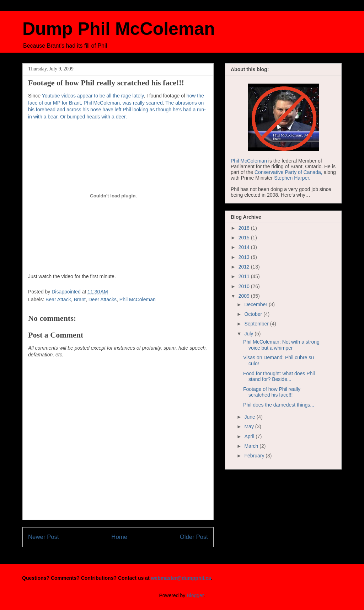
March (252, 446)
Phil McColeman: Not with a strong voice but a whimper (281, 345)
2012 (245, 267)
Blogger (195, 595)
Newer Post (44, 537)
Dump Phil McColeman (119, 29)
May (250, 426)
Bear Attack (58, 299)
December (256, 304)
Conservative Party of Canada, (288, 172)
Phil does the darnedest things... (279, 405)
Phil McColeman (138, 299)
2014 (245, 247)
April (250, 436)
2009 (245, 296)
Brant (79, 299)
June (250, 417)
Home (119, 537)
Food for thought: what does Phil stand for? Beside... (279, 376)
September (257, 324)
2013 (245, 257)
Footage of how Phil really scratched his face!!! (272, 392)
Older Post (194, 537)
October (254, 314)
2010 (245, 286)
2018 (245, 228)
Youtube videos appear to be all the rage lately (93, 96)
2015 (245, 238)
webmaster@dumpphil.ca (181, 578)
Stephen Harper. (292, 178)
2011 (245, 276)
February (255, 456)
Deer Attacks (103, 299)
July (249, 334)
